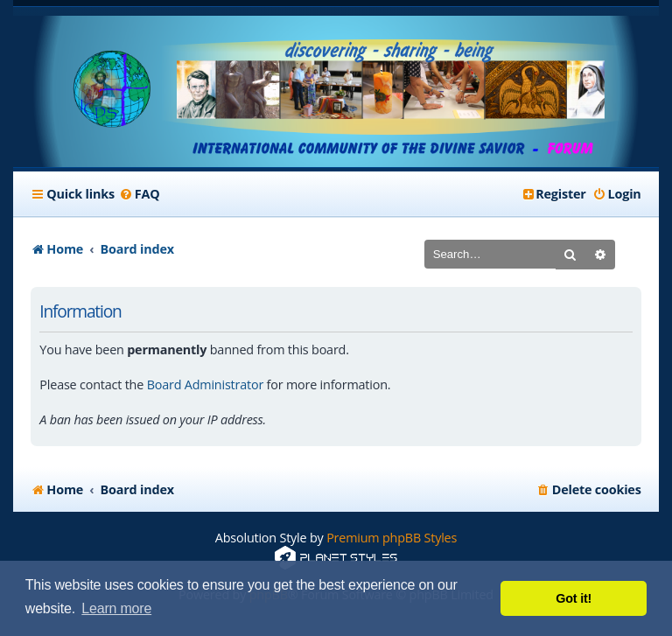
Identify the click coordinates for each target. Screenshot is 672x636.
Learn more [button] (116, 608)
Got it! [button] (574, 598)
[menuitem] (140, 194)
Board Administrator (205, 384)
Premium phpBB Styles (392, 538)
